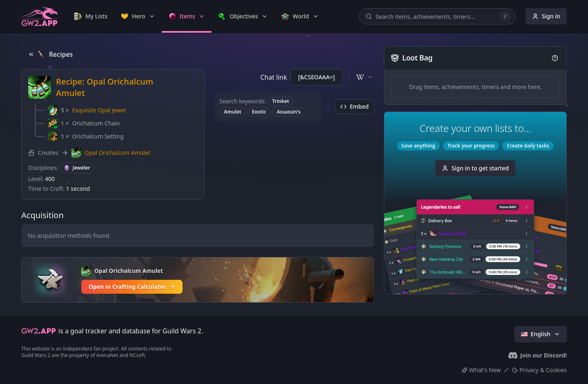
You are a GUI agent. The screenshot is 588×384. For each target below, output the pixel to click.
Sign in (546, 16)
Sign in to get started (475, 168)
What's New (481, 370)
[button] (87, 110)
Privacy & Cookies (539, 370)
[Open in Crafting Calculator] (198, 280)
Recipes (50, 54)
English (541, 334)
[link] (91, 16)
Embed (354, 106)
